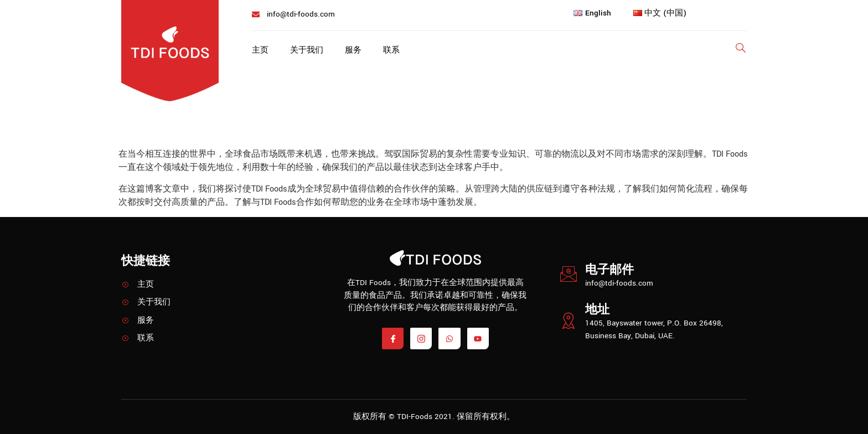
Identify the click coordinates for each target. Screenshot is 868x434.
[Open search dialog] (741, 50)
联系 (393, 51)
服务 (354, 51)
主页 (260, 51)
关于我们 (307, 51)
